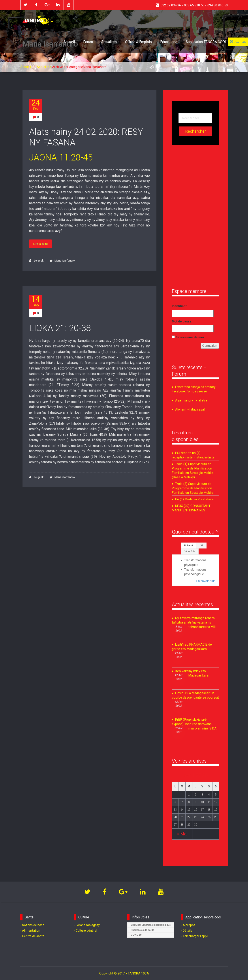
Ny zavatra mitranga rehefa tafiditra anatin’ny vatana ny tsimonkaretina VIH (194, 622)
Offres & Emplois (138, 42)
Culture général (86, 931)
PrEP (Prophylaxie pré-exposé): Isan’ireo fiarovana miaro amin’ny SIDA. (194, 724)
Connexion (210, 346)
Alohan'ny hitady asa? (190, 409)
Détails (187, 931)
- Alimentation (30, 931)
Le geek (36, 261)
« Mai (182, 834)
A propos (189, 925)
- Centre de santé (32, 936)
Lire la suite (40, 244)
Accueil (69, 42)
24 (36, 105)
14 (36, 301)
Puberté (189, 545)
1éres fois (190, 551)
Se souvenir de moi (190, 337)
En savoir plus (206, 581)
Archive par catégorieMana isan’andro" (80, 67)
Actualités (109, 42)
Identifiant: (180, 306)
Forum (88, 42)
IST (201, 545)
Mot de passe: (182, 321)
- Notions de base (32, 925)
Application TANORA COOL (206, 42)
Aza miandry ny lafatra (191, 400)
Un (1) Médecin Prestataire (194, 499)
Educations (169, 42)
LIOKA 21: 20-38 (60, 328)
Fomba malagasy (88, 925)
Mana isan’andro (65, 261)
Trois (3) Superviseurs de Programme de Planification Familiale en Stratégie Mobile (193, 488)
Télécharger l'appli (195, 936)
